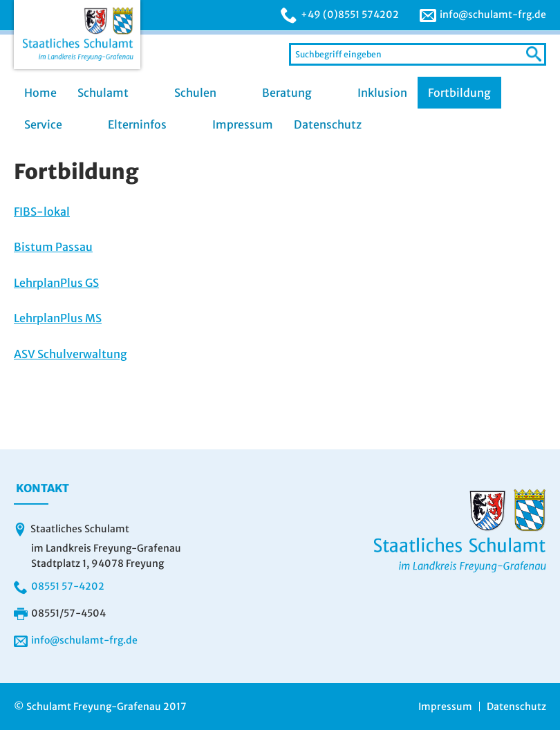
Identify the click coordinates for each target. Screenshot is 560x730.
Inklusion (382, 93)
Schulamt (103, 93)
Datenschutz (328, 124)
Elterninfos (137, 124)
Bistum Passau (53, 247)
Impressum (243, 124)
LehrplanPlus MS (58, 318)
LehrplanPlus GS (56, 283)
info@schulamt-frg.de (493, 15)
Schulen (195, 93)
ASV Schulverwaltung (71, 354)
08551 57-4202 (68, 586)
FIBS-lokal (42, 212)
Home (40, 93)
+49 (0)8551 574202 (350, 15)
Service (43, 124)
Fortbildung (459, 93)
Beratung (287, 93)
